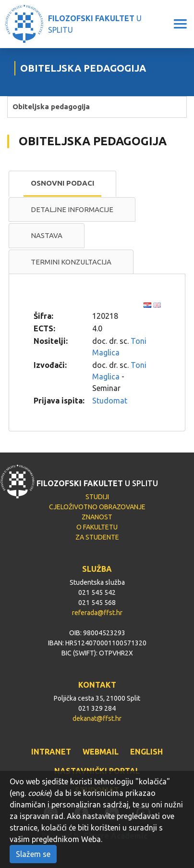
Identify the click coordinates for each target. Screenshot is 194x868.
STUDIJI (97, 497)
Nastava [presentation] (47, 235)
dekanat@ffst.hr (97, 718)
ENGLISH (146, 752)
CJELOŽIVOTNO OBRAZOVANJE (97, 507)
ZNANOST (97, 517)
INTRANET (51, 752)
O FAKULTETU (97, 527)
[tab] (62, 184)
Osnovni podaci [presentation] (62, 183)
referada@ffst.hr (97, 613)
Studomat (110, 401)
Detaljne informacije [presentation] (72, 209)
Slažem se (33, 854)
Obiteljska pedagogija (51, 107)
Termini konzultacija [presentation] (71, 262)
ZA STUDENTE (97, 537)
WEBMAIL (101, 752)
